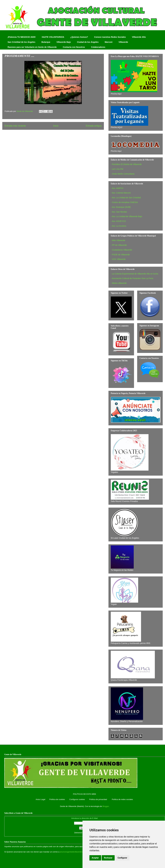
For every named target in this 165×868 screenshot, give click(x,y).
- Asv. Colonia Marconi (121, 193)
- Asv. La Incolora (118, 226)
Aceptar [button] (95, 858)
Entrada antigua (94, 126)
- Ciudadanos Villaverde (121, 250)
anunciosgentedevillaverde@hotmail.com (77, 852)
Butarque (46, 42)
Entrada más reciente (15, 126)
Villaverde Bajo (64, 42)
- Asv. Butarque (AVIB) (121, 207)
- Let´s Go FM (117, 169)
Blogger (106, 806)
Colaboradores (98, 47)
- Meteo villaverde (119, 283)
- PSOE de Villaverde (120, 255)
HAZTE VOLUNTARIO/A (53, 37)
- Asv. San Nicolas (119, 212)
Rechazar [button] (108, 858)
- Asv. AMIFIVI (117, 188)
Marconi (109, 42)
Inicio (56, 126)
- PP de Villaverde (119, 245)
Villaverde (123, 42)
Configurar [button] (122, 858)
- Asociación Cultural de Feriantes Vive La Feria (132, 278)
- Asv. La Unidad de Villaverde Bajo (126, 216)
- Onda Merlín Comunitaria (123, 174)
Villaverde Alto (139, 37)
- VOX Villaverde (118, 259)
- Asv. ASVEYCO (118, 221)
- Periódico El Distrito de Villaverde (126, 164)
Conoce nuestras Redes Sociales (110, 37)
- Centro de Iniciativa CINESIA (124, 202)
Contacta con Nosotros (74, 47)
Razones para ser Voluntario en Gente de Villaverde (32, 47)
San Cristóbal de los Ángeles (21, 42)
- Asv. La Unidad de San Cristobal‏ (126, 198)
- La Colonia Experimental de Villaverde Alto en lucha (134, 274)
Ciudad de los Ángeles (88, 42)
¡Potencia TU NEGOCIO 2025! (22, 37)
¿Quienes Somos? (79, 37)
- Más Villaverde (118, 240)
